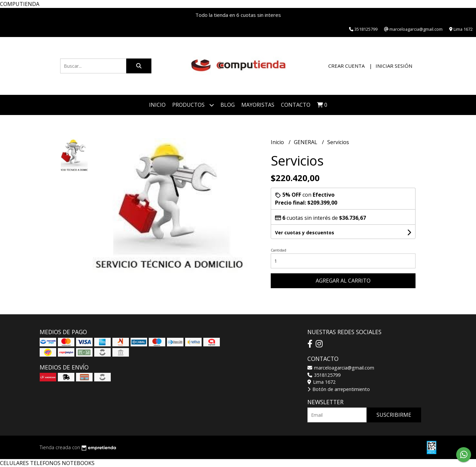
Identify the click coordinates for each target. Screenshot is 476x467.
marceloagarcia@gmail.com (341, 368)
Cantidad (278, 250)
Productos (193, 105)
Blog (228, 105)
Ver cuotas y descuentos (305, 233)
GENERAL (306, 142)
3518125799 (324, 375)
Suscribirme (394, 415)
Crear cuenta (346, 66)
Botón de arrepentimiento (339, 389)
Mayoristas (258, 105)
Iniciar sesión (394, 66)
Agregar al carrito (343, 281)
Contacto (296, 105)
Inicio (157, 105)
